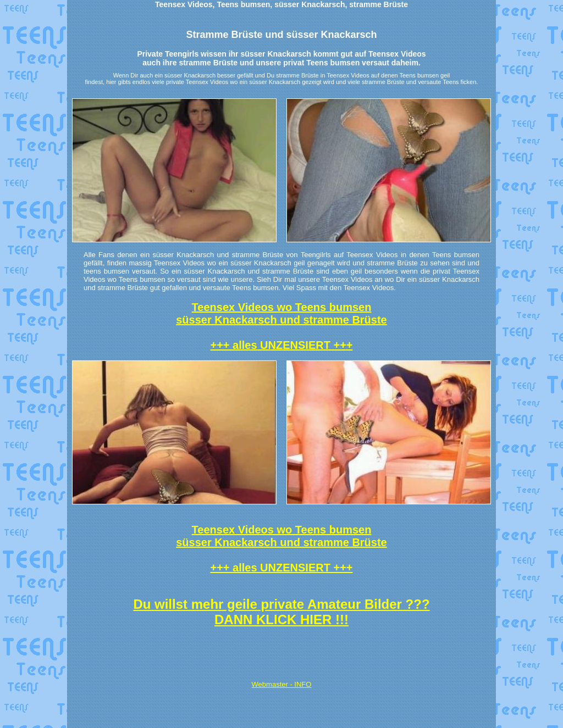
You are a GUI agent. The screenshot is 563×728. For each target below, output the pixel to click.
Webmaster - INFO (282, 684)
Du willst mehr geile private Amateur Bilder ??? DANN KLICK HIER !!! (281, 612)
